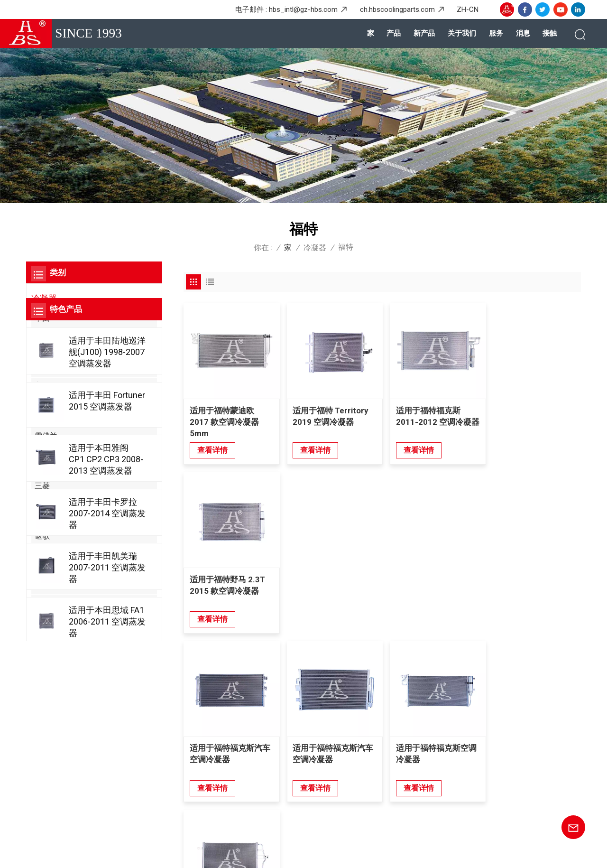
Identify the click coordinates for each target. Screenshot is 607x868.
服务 (496, 33)
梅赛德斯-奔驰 (59, 369)
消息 (523, 33)
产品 (394, 33)
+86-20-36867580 (84, 719)
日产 (42, 352)
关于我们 (462, 33)
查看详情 (212, 448)
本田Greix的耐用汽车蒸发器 (358, 784)
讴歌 (42, 536)
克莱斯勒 (50, 636)
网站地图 (134, 854)
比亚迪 (46, 586)
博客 (106, 854)
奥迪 (42, 402)
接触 (550, 33)
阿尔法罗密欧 (57, 553)
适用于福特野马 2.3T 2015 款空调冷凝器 (531, 414)
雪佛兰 (46, 436)
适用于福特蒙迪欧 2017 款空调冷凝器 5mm (224, 420)
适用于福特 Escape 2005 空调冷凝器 (528, 581)
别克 (42, 569)
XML (162, 854)
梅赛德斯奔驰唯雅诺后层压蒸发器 (368, 737)
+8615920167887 (101, 753)
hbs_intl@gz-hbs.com (303, 9)
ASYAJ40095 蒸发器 (346, 768)
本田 (42, 336)
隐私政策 (190, 854)
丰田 (42, 319)
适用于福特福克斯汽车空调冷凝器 (230, 581)
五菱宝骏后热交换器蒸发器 (357, 752)
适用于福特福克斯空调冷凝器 (432, 581)
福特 (42, 502)
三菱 (42, 486)
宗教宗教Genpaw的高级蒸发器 (363, 800)
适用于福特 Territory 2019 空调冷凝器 (329, 414)
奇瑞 (42, 619)
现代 (42, 469)
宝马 (42, 386)
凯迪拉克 (50, 602)
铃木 (42, 453)
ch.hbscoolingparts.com (397, 9)
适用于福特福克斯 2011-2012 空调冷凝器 (429, 420)
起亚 (42, 519)
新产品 (424, 33)
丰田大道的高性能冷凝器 (354, 815)
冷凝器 (315, 247)
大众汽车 (50, 419)
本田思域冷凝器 (339, 720)
